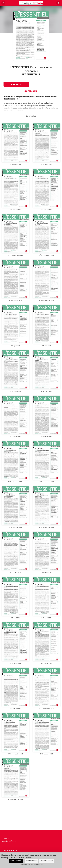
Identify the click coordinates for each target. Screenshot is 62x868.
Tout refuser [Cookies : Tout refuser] (31, 861)
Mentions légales (9, 841)
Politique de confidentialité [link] (32, 865)
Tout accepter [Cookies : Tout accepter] (16, 861)
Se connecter (16, 84)
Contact (5, 838)
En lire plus (31, 116)
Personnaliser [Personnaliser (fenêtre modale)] (47, 861)
